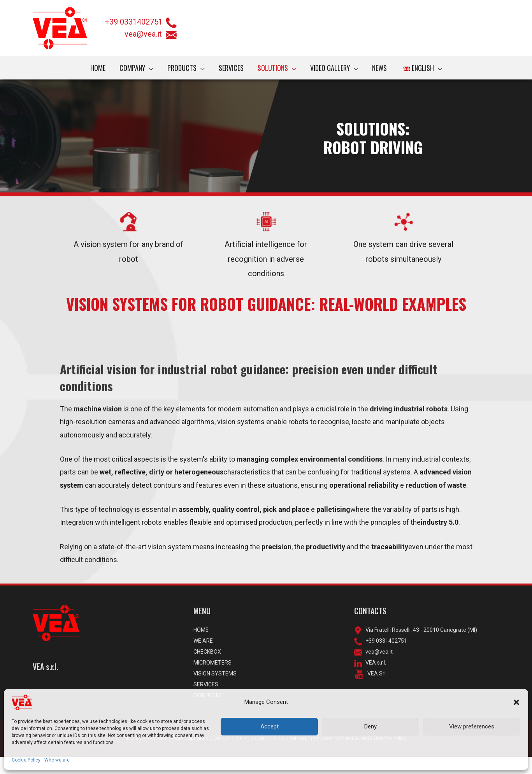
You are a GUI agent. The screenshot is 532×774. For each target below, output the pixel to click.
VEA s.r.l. (375, 680)
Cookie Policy (26, 760)
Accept (269, 726)
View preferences (472, 726)
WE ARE (204, 658)
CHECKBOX (209, 669)
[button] (516, 702)
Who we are (56, 760)
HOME (202, 647)
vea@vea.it (151, 34)
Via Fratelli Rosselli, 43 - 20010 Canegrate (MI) (421, 647)
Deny (370, 726)
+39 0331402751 (134, 22)
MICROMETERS (214, 680)
